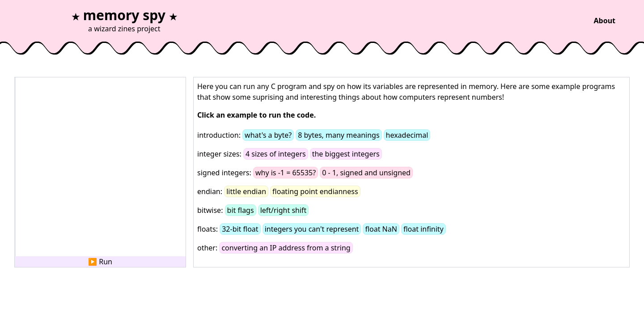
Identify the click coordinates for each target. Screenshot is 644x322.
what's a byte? (268, 135)
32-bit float (240, 229)
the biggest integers (346, 154)
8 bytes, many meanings (339, 135)
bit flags (241, 210)
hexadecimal (407, 135)
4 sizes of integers (276, 154)
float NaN (381, 229)
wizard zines (114, 29)
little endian (246, 191)
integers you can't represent (312, 229)
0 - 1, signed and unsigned (366, 173)
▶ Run (100, 262)
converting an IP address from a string (286, 248)
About (604, 21)
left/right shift (284, 210)
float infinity (424, 229)
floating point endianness (315, 191)
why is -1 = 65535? (286, 173)
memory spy (124, 15)
